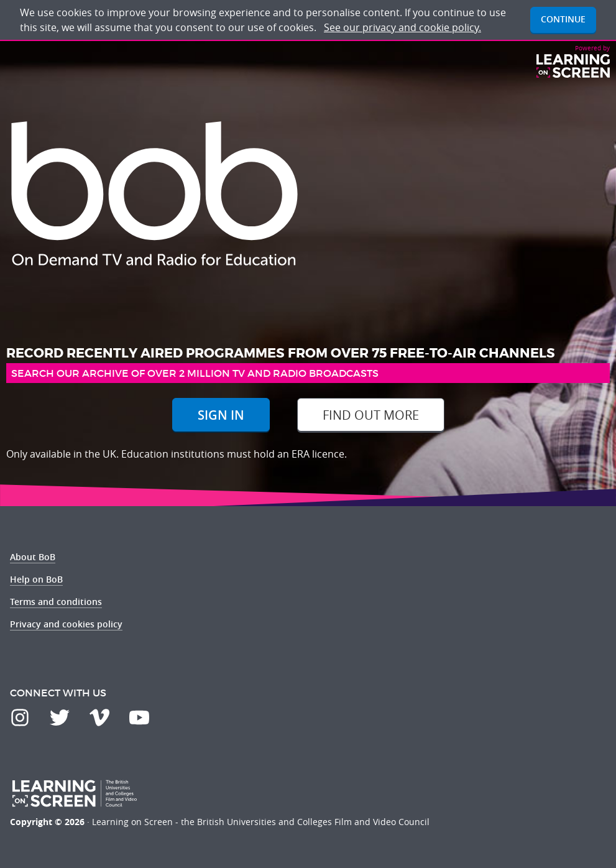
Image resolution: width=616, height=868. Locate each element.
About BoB (33, 557)
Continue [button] (563, 19)
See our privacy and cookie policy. (402, 27)
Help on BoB (36, 579)
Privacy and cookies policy (66, 624)
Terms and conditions (56, 602)
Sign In (221, 415)
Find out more (371, 415)
